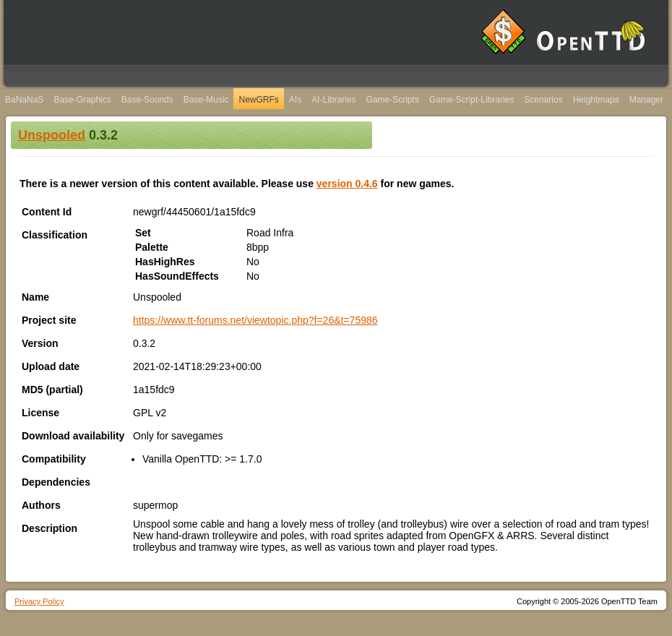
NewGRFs (258, 100)
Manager (646, 100)
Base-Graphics (82, 100)
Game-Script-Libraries (471, 100)
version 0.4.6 (347, 184)
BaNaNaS (24, 100)
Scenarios (543, 100)
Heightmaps (596, 100)
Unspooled (52, 135)
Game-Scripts (393, 100)
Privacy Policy (39, 601)
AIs (295, 100)
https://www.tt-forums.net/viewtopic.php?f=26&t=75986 (255, 320)
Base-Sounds (147, 100)
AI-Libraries (333, 100)
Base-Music (206, 100)
